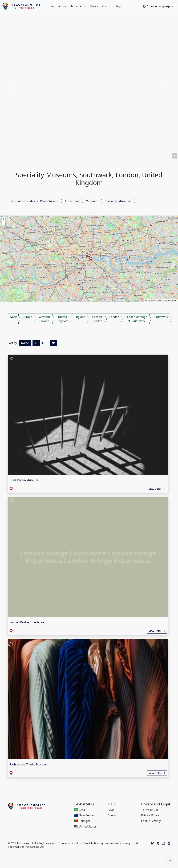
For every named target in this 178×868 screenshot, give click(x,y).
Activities (77, 6)
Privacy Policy (150, 815)
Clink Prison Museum (24, 480)
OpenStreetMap (155, 301)
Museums (92, 201)
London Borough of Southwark (136, 319)
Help (118, 6)
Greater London (97, 319)
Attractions (72, 201)
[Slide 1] (83, 155)
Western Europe (44, 319)
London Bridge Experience (27, 622)
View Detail (157, 489)
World (13, 317)
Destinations (58, 6)
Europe (27, 317)
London (114, 317)
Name (25, 343)
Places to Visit (99, 6)
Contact (113, 815)
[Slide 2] (89, 155)
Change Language (157, 6)
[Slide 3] (95, 155)
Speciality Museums (118, 201)
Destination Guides (22, 201)
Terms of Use (150, 810)
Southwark (161, 317)
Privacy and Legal (156, 804)
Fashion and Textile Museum (29, 764)
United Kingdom (62, 319)
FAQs (111, 810)
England (80, 317)
